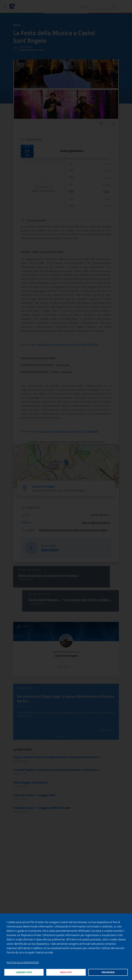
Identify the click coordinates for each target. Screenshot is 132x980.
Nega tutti (66, 972)
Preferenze (108, 972)
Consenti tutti (24, 972)
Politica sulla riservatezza (23, 961)
